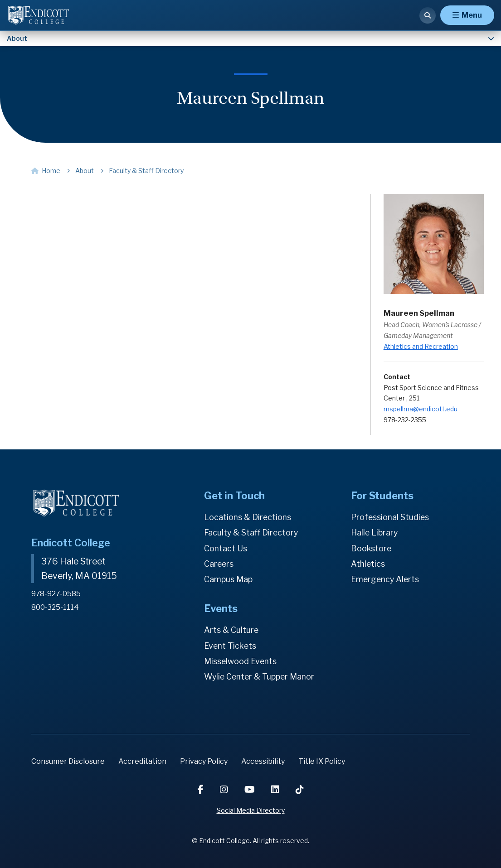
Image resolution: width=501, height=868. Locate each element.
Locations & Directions (248, 517)
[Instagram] (225, 790)
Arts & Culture (232, 630)
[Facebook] (202, 790)
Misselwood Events (241, 661)
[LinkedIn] (276, 790)
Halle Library (375, 533)
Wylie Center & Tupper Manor (261, 677)
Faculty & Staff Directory (252, 533)
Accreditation (142, 761)
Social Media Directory (251, 810)
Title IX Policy (322, 761)
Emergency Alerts (386, 579)
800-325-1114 (55, 607)
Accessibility (263, 761)
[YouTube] (250, 790)
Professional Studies (391, 517)
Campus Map (228, 579)
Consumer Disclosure (68, 761)
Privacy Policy (204, 761)
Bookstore (371, 548)
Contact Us (226, 548)
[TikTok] (300, 790)
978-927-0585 (56, 594)
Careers (219, 564)
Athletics (368, 564)
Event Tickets (230, 646)
